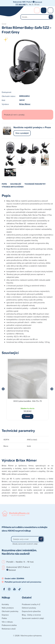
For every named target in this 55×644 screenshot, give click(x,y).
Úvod (4, 24)
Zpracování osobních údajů (33, 618)
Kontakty (5, 604)
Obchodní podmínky (10, 611)
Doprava (5, 615)
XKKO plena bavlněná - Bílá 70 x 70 (28, 401)
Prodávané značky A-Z (31, 604)
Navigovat (38, 2)
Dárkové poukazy (29, 608)
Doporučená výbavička (31, 611)
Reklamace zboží (9, 629)
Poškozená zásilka (9, 625)
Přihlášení (37, 10)
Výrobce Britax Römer (13, 187)
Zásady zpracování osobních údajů (25, 544)
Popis (4, 184)
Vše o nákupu (7, 622)
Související (16, 184)
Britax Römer (25, 104)
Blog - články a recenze (31, 615)
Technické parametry (35, 184)
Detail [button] (28, 416)
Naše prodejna (8, 608)
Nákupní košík (44, 10)
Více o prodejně (22, 133)
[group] (27, 389)
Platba (4, 618)
